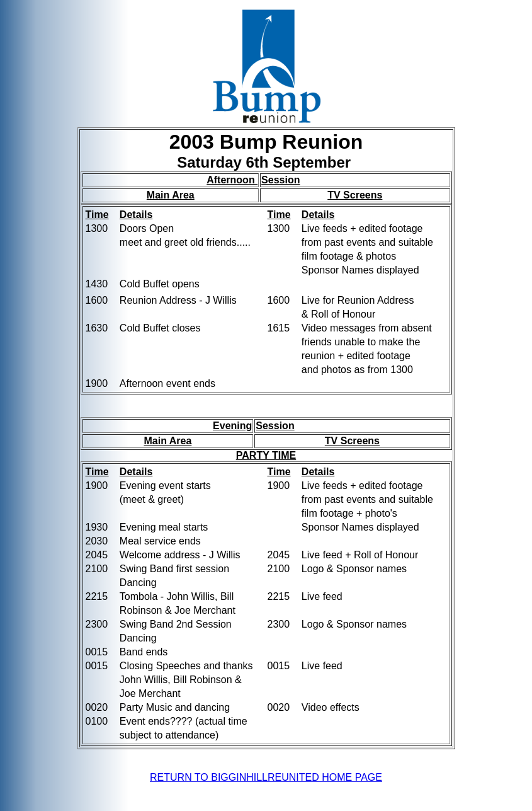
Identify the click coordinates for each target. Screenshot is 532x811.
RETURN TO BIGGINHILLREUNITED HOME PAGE (266, 777)
